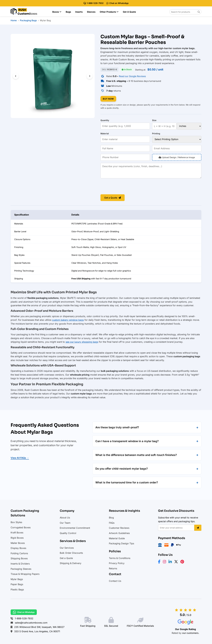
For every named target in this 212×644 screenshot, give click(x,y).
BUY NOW (108, 99)
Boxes (57, 12)
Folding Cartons (19, 553)
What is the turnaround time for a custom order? (127, 482)
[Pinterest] (183, 562)
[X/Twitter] (177, 562)
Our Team (65, 523)
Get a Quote (129, 12)
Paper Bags (17, 584)
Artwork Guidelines (119, 533)
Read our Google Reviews (132, 76)
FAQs (112, 523)
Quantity (105, 120)
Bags (68, 12)
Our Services (67, 548)
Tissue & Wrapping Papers (25, 574)
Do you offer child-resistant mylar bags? (122, 469)
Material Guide (117, 538)
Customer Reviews (119, 528)
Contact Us (115, 581)
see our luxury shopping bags (82, 342)
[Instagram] (165, 562)
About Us (65, 518)
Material (105, 133)
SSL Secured (111, 626)
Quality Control (68, 533)
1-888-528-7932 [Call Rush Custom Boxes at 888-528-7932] (93, 3)
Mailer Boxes (18, 543)
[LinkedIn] (171, 562)
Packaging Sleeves (21, 569)
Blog (111, 518)
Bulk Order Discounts (71, 553)
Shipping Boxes (19, 558)
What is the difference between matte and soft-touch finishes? (136, 455)
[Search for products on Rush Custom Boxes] (185, 12)
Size (154, 120)
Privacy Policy (117, 563)
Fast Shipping (88, 626)
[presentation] (123, 186)
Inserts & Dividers (20, 564)
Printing (156, 133)
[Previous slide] (16, 76)
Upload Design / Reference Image (177, 157)
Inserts (79, 12)
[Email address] (176, 528)
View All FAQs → (20, 458)
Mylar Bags (17, 579)
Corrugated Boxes (21, 527)
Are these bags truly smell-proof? (117, 427)
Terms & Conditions (120, 558)
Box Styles (16, 522)
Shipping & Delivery (71, 563)
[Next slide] (90, 76)
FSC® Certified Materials (140, 626)
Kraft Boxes (17, 533)
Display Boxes (18, 548)
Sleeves (91, 12)
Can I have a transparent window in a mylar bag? (127, 441)
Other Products (109, 12)
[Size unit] (189, 126)
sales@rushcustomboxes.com (31, 623)
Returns (113, 568)
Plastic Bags (17, 589)
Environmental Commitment (75, 528)
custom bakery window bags (68, 320)
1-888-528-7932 (24, 618)
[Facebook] (160, 562)
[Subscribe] (198, 528)
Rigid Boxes (17, 538)
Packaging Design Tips (121, 543)
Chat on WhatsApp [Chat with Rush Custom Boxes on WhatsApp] (117, 3)
